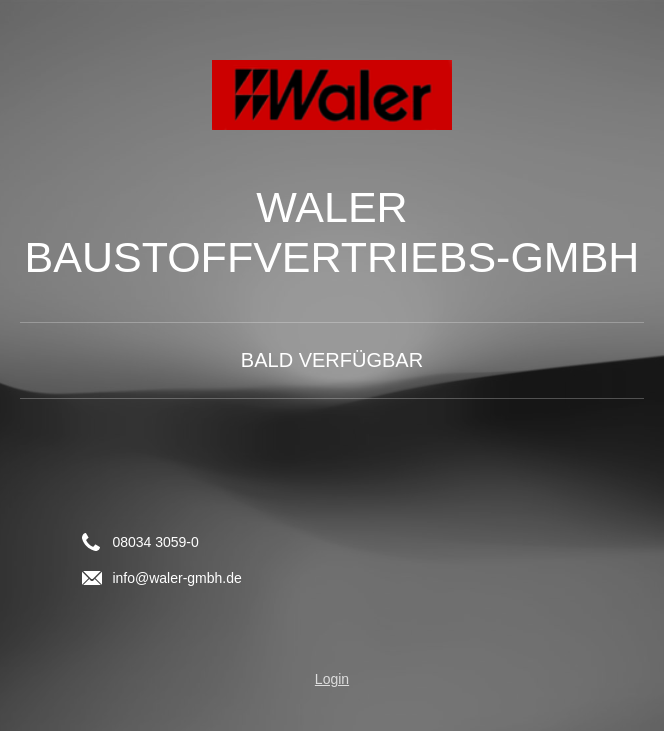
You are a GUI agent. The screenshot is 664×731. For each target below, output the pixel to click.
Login (332, 679)
